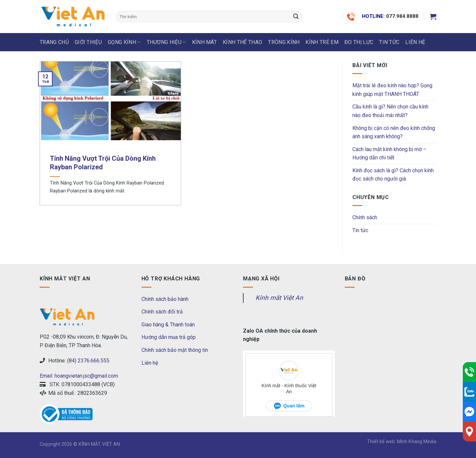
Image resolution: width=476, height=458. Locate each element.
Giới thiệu (88, 42)
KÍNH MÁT (205, 42)
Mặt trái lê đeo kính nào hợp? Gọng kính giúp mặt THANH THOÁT (392, 90)
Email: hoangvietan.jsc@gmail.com (79, 376)
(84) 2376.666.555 (88, 361)
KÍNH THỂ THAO (242, 42)
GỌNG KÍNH (124, 42)
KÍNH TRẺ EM (322, 42)
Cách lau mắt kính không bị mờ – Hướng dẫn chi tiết (389, 154)
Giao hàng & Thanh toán (168, 325)
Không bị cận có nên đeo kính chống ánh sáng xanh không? (394, 132)
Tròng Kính (284, 42)
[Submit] (296, 17)
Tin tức (389, 42)
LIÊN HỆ (415, 42)
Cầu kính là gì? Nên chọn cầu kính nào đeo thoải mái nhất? (390, 111)
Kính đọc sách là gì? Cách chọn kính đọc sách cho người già (393, 175)
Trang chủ (54, 42)
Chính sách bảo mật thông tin (175, 350)
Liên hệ (150, 363)
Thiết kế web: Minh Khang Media (402, 442)
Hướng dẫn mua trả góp (169, 337)
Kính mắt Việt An (279, 298)
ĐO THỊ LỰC (359, 42)
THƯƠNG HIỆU (166, 42)
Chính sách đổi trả (162, 312)
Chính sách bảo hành (165, 299)
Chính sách (365, 217)
